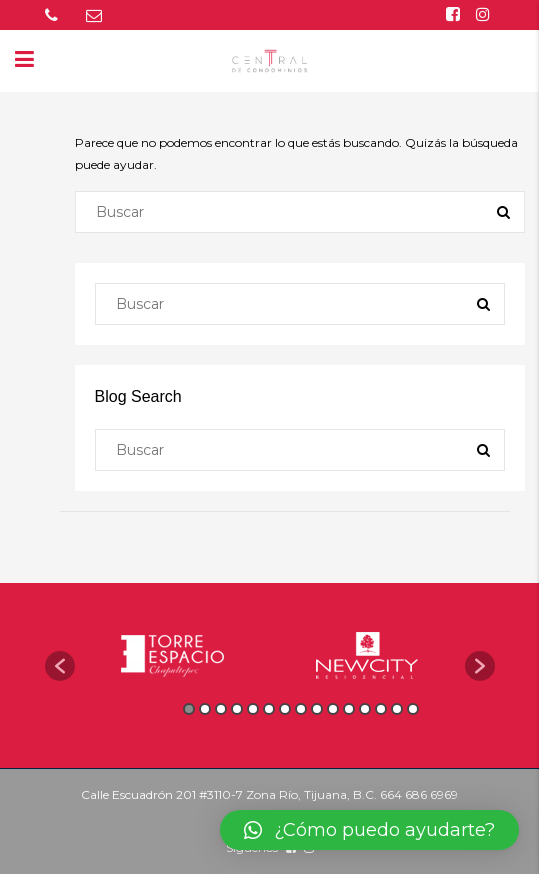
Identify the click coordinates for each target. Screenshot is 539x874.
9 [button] (317, 709)
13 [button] (381, 709)
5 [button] (253, 709)
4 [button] (237, 709)
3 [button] (221, 709)
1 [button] (189, 709)
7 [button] (285, 709)
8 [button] (301, 709)
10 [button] (333, 709)
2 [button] (205, 709)
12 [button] (365, 709)
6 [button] (269, 709)
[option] (172, 655)
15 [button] (413, 709)
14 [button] (397, 709)
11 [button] (349, 709)
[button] (60, 666)
